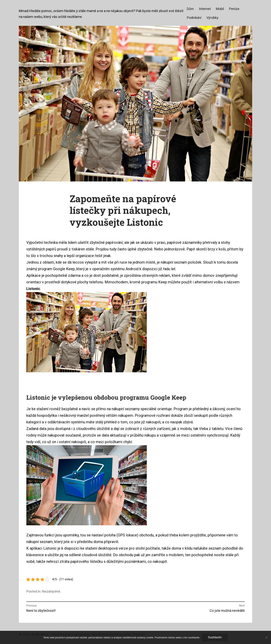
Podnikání (194, 18)
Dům (190, 9)
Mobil (220, 9)
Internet (205, 9)
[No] (266, 637)
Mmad (24, 11)
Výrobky (212, 18)
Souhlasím (215, 637)
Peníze (234, 9)
